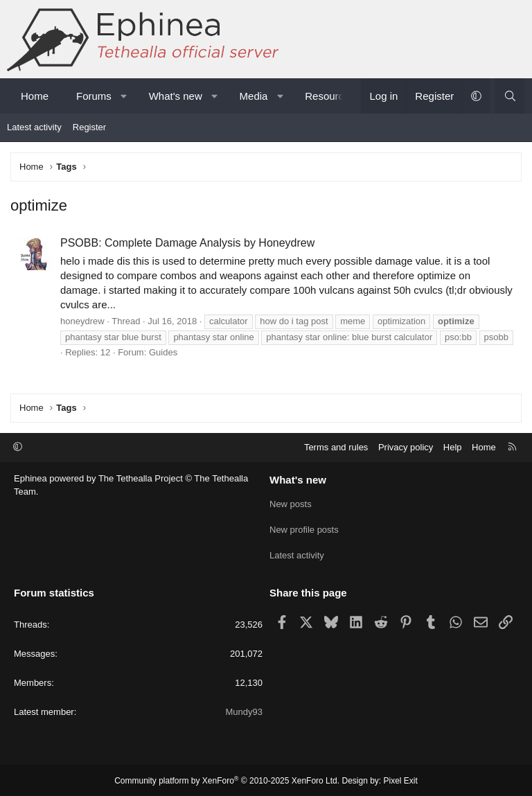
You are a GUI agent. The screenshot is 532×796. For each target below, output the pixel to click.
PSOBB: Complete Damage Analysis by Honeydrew (187, 243)
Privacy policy (406, 447)
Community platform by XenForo (227, 779)
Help (453, 447)
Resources (330, 96)
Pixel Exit (401, 779)
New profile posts (304, 529)
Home (35, 96)
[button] (124, 96)
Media (254, 96)
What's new (176, 96)
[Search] (510, 96)
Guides (163, 352)
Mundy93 (244, 710)
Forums (94, 96)
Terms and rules (336, 447)
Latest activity (34, 127)
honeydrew (82, 321)
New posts (291, 504)
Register (89, 127)
